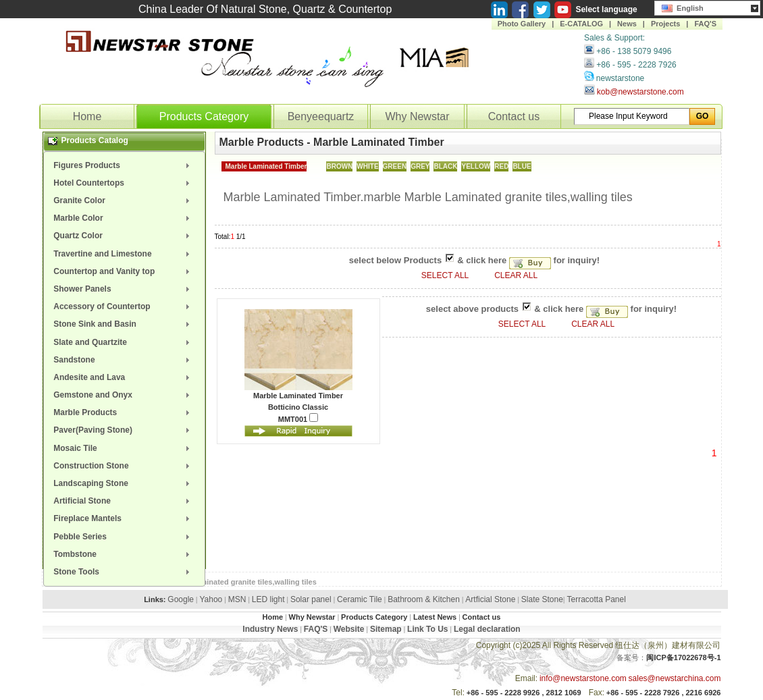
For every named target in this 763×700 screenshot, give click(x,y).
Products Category (204, 116)
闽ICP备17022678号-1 (683, 657)
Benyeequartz (321, 116)
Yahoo (211, 599)
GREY (420, 166)
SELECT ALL (446, 275)
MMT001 (298, 418)
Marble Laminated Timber (266, 166)
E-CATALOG (581, 24)
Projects (665, 24)
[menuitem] (124, 165)
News (627, 24)
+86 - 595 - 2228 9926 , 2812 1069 (524, 693)
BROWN (339, 166)
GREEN (395, 166)
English (683, 7)
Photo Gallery (522, 24)
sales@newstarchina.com (675, 678)
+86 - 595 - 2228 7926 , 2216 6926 (664, 693)
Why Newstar (417, 116)
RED (501, 166)
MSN (237, 599)
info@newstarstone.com (583, 678)
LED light (268, 599)
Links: (155, 599)
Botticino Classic (298, 407)
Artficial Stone (490, 599)
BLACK (445, 166)
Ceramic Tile (360, 599)
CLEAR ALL (516, 275)
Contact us (514, 116)
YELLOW (476, 166)
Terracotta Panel (596, 599)
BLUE (522, 166)
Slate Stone (542, 599)
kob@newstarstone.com (640, 92)
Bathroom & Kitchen (424, 599)
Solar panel (311, 599)
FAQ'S (705, 24)
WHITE (367, 166)
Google (181, 599)
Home (87, 116)
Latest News (435, 617)
